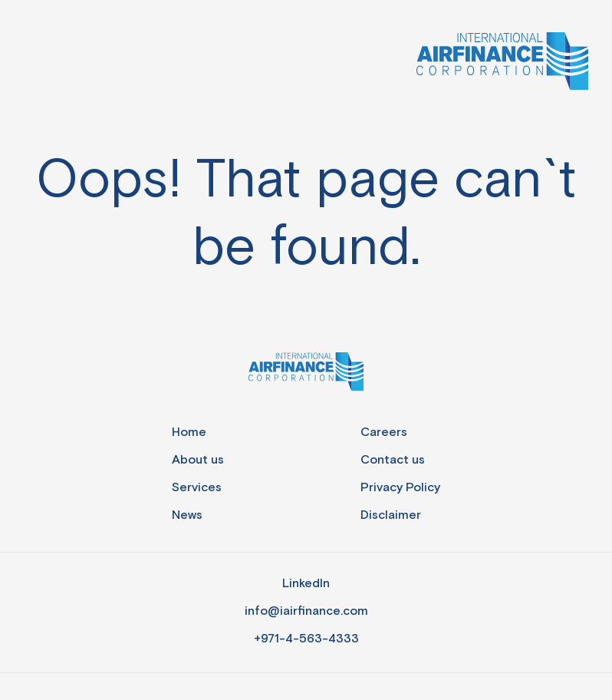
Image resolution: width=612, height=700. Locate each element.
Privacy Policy (400, 488)
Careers (384, 433)
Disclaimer (391, 515)
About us (198, 460)
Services (197, 488)
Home (189, 433)
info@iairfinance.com (306, 611)
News (187, 515)
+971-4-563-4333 (306, 639)
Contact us (393, 460)
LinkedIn (306, 584)
